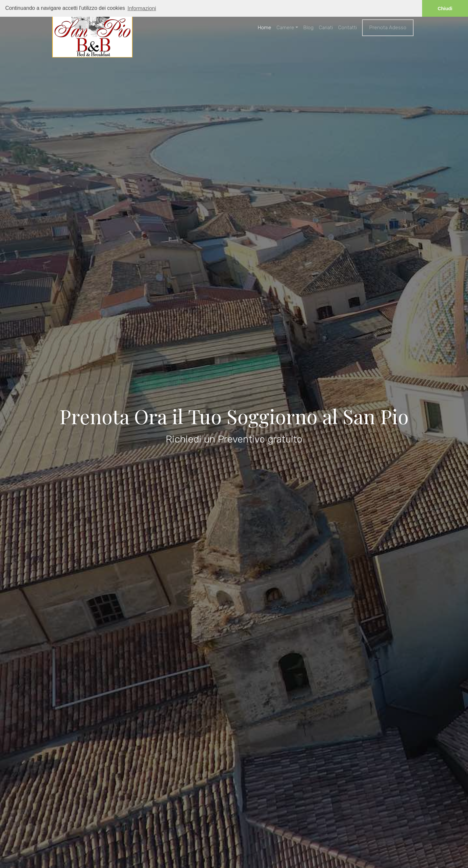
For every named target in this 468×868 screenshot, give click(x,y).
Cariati (326, 28)
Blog (308, 28)
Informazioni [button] (142, 8)
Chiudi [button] (445, 9)
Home (265, 28)
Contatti (347, 28)
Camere (285, 28)
